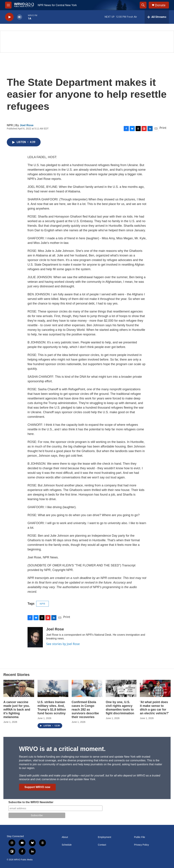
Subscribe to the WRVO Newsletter (31, 802)
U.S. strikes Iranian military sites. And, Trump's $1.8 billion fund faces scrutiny (52, 708)
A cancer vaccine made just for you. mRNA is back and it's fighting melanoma (17, 710)
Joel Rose (27, 125)
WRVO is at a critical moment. (62, 749)
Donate (160, 5)
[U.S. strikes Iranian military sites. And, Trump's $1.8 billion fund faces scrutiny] (53, 688)
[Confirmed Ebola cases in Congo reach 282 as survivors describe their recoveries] (87, 688)
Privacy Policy (141, 845)
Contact (102, 845)
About (65, 837)
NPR (43, 604)
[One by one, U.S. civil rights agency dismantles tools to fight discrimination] (121, 688)
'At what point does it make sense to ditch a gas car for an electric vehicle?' (154, 708)
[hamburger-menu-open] (8, 5)
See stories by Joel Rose (63, 644)
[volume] (20, 17)
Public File (140, 837)
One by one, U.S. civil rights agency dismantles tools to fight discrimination (120, 708)
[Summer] (87, 42)
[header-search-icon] (143, 5)
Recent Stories (16, 675)
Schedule (67, 845)
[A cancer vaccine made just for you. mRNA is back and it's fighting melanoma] (19, 688)
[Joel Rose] (35, 637)
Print (163, 128)
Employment (105, 837)
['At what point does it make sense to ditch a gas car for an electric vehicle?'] (155, 688)
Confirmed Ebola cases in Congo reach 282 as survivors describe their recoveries (85, 710)
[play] (9, 17)
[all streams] (157, 17)
